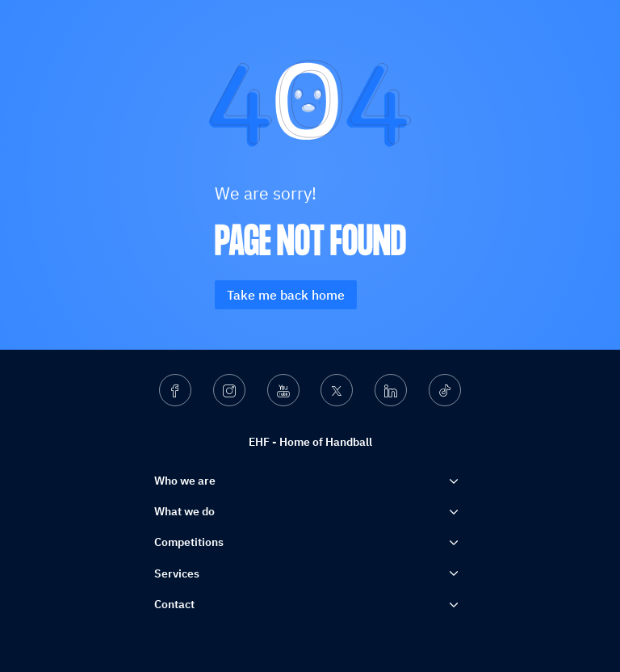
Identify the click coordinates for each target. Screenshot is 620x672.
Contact (174, 604)
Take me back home (286, 295)
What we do (184, 511)
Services (177, 573)
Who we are (185, 481)
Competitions (189, 542)
